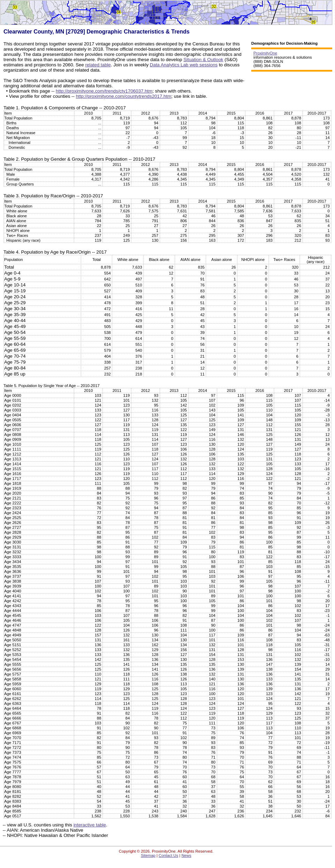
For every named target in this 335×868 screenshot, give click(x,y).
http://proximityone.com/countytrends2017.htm (123, 96)
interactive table (90, 825)
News (186, 855)
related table (98, 65)
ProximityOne (265, 53)
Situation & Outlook (203, 60)
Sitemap (148, 855)
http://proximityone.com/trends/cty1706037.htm (104, 91)
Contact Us (169, 855)
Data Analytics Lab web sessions (184, 65)
